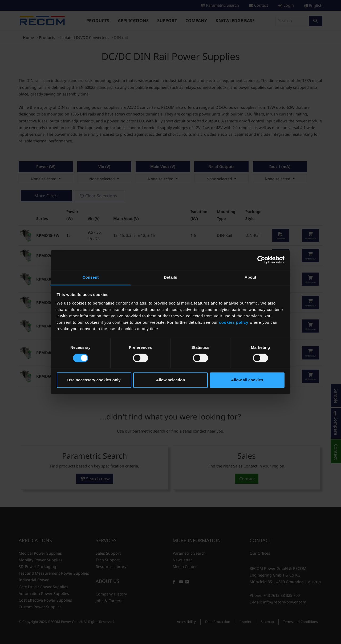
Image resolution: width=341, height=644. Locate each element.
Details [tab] (170, 277)
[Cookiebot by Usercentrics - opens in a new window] (261, 260)
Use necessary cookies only (94, 380)
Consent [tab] (91, 277)
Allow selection (170, 380)
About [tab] (250, 277)
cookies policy (234, 322)
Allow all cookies (247, 380)
